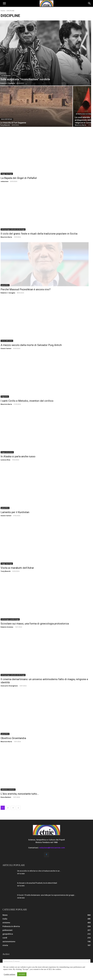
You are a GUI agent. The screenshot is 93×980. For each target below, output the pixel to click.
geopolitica (5, 285)
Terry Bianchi (6, 571)
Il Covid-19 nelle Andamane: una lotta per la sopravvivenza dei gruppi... (46, 895)
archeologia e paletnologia (10, 619)
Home (3, 11)
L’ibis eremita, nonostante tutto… (20, 794)
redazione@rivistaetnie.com (52, 848)
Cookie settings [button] (10, 974)
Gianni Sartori (6, 348)
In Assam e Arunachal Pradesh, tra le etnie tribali (37, 883)
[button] (4, 3)
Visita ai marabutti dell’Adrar (17, 568)
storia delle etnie (7, 341)
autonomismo (6, 76)
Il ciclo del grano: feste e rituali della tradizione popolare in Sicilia (39, 234)
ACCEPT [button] (22, 974)
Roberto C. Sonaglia (8, 293)
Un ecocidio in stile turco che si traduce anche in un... (39, 871)
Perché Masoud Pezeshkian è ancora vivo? (26, 289)
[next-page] (18, 808)
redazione (4, 181)
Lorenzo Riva (5, 460)
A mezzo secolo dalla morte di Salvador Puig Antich (31, 345)
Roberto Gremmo (7, 627)
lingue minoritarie (7, 452)
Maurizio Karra (6, 237)
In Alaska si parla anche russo (18, 456)
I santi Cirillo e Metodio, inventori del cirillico (27, 401)
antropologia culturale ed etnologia (13, 229)
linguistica (5, 397)
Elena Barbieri (6, 797)
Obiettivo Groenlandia (13, 738)
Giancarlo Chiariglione (9, 686)
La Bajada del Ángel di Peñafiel (19, 178)
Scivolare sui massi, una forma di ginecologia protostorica (35, 624)
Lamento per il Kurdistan (15, 512)
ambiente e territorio (8, 790)
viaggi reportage (7, 119)
